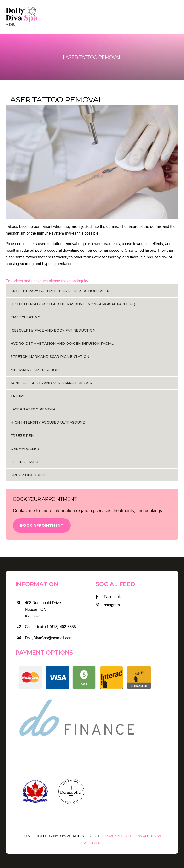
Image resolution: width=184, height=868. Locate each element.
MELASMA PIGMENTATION (35, 370)
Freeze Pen (22, 436)
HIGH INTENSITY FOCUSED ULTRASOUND (48, 422)
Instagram (108, 605)
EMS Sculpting (25, 317)
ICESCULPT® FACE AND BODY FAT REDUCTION (53, 330)
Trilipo (18, 396)
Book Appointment (42, 525)
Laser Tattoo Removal (34, 409)
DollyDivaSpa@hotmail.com (49, 638)
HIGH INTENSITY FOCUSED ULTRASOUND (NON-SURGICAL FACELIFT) (73, 304)
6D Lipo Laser (24, 462)
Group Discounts (29, 475)
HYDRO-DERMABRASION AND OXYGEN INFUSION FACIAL (62, 344)
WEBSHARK (92, 843)
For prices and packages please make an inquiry (47, 281)
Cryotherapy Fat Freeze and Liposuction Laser (60, 291)
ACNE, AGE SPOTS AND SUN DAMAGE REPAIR (51, 383)
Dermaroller (25, 449)
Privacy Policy (116, 836)
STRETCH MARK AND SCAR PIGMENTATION (50, 357)
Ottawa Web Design (145, 836)
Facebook (108, 597)
